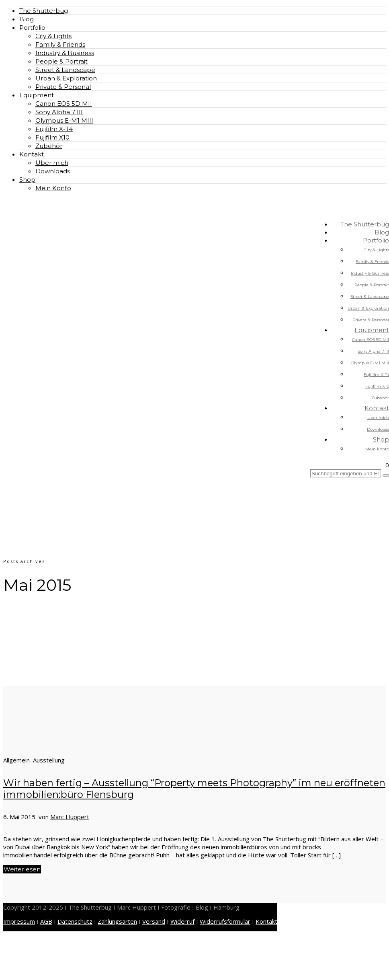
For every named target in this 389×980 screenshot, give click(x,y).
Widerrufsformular (225, 921)
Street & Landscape (65, 70)
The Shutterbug (44, 11)
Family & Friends (60, 44)
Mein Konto (53, 188)
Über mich (52, 163)
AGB (46, 921)
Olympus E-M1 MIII (64, 120)
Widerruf (182, 921)
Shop (27, 180)
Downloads (53, 171)
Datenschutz (75, 921)
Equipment (37, 95)
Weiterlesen (22, 869)
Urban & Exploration (66, 78)
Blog (27, 19)
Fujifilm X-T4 (54, 129)
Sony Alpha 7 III (59, 112)
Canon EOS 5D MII (64, 104)
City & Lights (53, 36)
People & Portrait (61, 61)
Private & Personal (63, 87)
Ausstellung (49, 760)
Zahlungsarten (117, 921)
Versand (154, 921)
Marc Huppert (70, 817)
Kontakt (32, 154)
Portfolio (32, 28)
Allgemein (16, 760)
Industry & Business (65, 53)
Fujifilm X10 (52, 137)
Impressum (19, 921)
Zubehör (49, 146)
